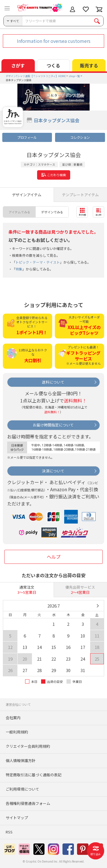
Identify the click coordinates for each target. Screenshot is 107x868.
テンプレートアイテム (80, 195)
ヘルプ (54, 557)
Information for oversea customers (54, 41)
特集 (19, 269)
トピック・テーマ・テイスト (38, 262)
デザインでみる (52, 212)
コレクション (80, 137)
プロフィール (27, 137)
